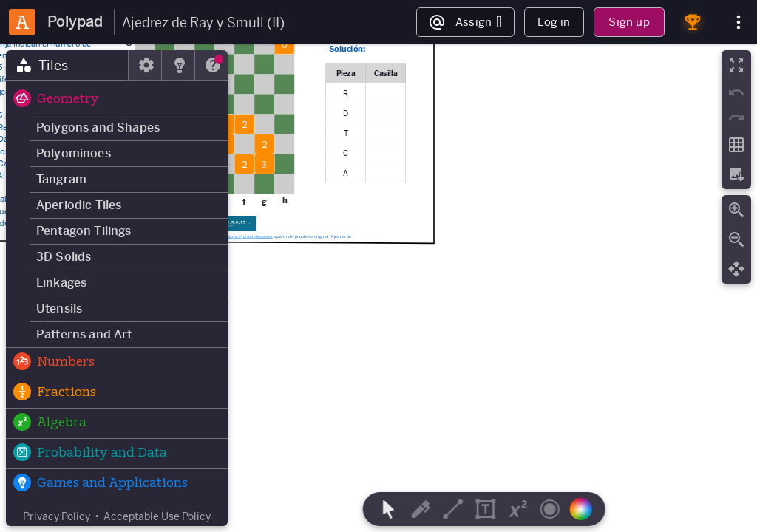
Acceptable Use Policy (157, 516)
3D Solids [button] (64, 257)
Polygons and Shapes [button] (98, 127)
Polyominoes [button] (74, 153)
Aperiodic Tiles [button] (79, 205)
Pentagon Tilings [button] (84, 231)
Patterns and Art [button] (84, 334)
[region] (378, 288)
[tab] (67, 65)
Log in (554, 22)
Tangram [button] (61, 179)
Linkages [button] (61, 283)
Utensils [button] (59, 308)
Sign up (629, 22)
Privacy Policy (57, 516)
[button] (117, 100)
